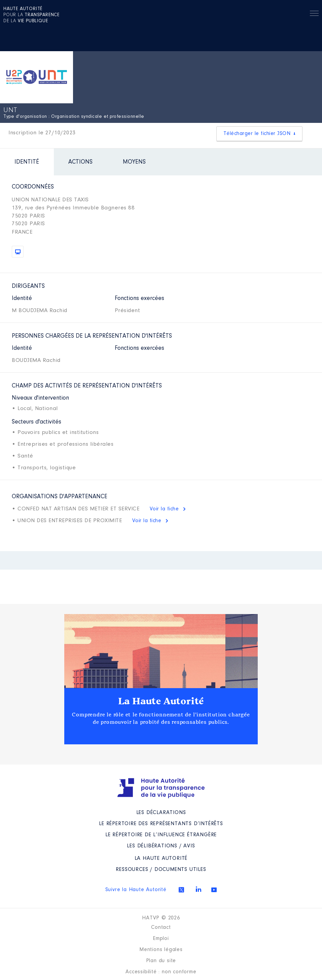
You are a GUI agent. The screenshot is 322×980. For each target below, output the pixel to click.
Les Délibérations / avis (161, 846)
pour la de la (31, 15)
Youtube (214, 890)
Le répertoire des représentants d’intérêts (161, 824)
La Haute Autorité (161, 701)
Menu (314, 14)
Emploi (161, 939)
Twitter (181, 890)
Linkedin (199, 889)
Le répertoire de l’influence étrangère (161, 835)
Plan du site (161, 961)
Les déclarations (161, 813)
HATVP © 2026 (161, 918)
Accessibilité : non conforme (161, 972)
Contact (161, 927)
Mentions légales (161, 950)
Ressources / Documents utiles (161, 870)
